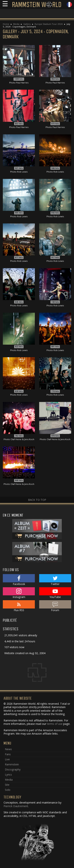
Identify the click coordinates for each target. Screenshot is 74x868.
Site (7, 785)
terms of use (55, 724)
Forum (55, 606)
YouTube (55, 593)
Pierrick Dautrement (16, 806)
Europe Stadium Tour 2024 (49, 24)
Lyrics (8, 775)
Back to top (37, 500)
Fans (8, 754)
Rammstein (12, 764)
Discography (13, 769)
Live (7, 759)
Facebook (19, 580)
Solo (8, 790)
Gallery (27, 24)
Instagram (19, 593)
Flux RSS (19, 606)
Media (16, 24)
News (8, 749)
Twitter (55, 580)
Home (6, 24)
